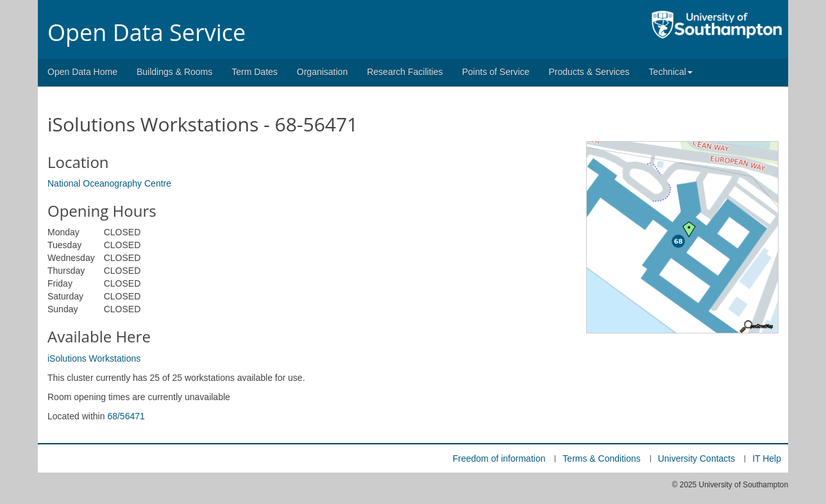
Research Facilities (405, 72)
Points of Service (495, 72)
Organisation (322, 72)
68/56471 (126, 416)
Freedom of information (499, 458)
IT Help (767, 458)
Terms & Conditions (601, 458)
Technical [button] (671, 72)
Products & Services (589, 72)
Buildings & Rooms (174, 72)
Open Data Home (82, 72)
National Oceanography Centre (109, 183)
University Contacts (697, 458)
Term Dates (255, 72)
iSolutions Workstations (94, 358)
